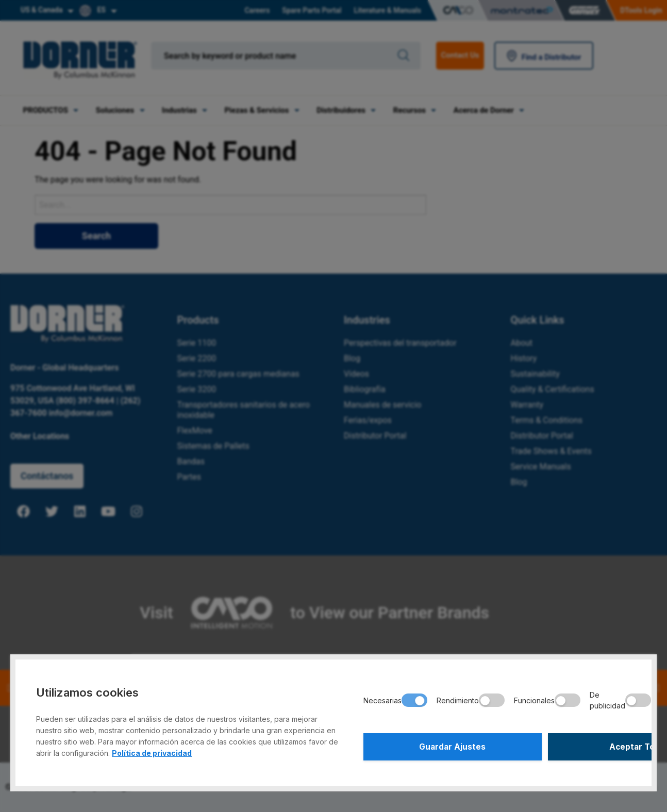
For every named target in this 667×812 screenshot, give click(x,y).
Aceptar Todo (566, 746)
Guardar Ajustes (429, 746)
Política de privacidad (152, 750)
